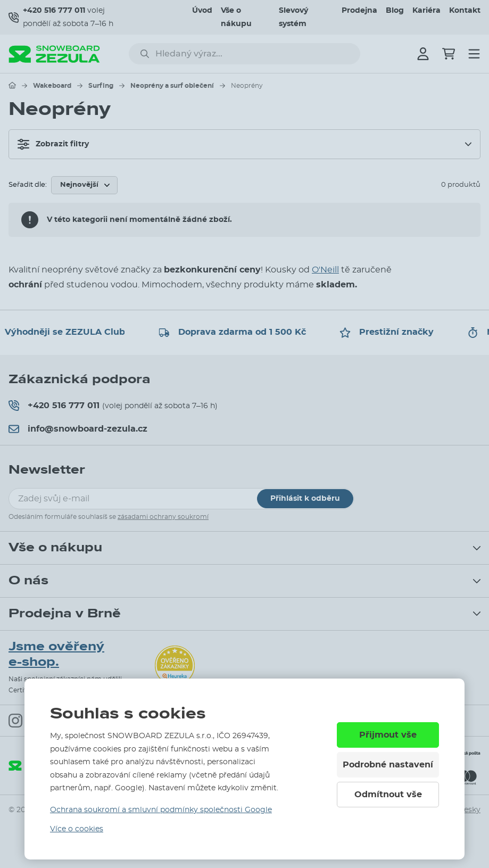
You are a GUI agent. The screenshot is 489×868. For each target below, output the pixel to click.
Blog (395, 11)
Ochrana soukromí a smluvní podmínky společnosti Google (161, 810)
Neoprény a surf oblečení (172, 86)
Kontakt (465, 11)
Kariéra (426, 11)
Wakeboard (52, 86)
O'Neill (325, 270)
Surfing (101, 86)
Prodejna (359, 11)
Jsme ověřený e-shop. (56, 654)
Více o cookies (77, 829)
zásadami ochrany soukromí (163, 517)
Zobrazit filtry (53, 144)
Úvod (202, 11)
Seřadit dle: (28, 185)
